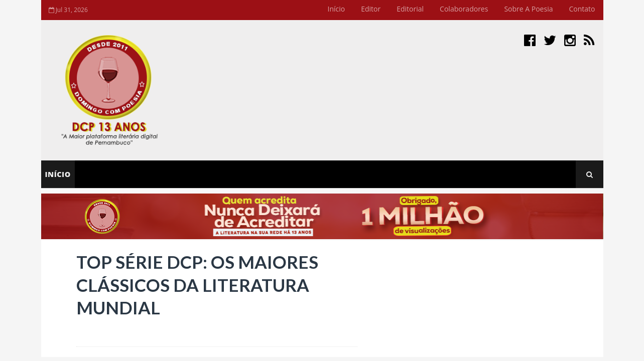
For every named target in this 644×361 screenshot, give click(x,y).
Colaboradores (464, 9)
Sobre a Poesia (528, 9)
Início (337, 9)
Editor (371, 9)
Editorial (410, 9)
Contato (582, 9)
